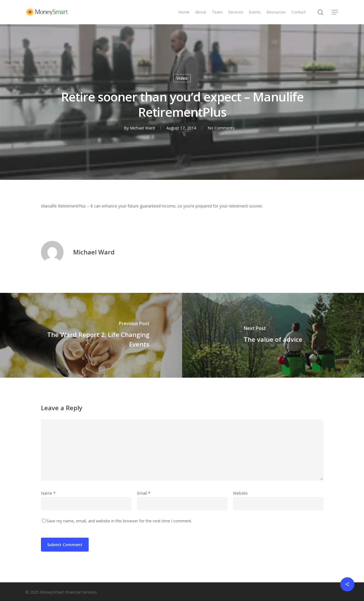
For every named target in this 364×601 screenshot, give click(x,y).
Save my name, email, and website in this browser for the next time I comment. (119, 521)
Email (144, 493)
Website (240, 493)
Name (48, 493)
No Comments (221, 128)
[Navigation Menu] (335, 12)
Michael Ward (142, 128)
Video (182, 78)
